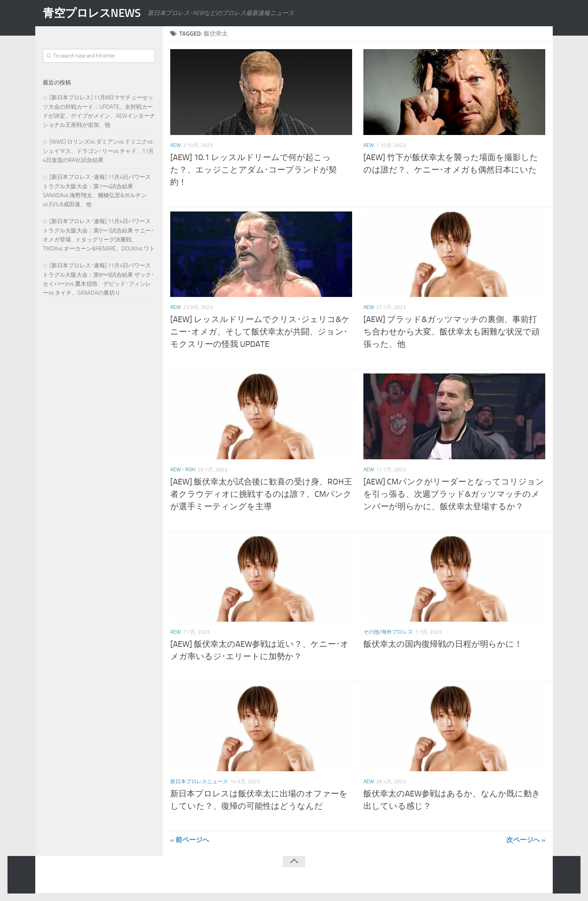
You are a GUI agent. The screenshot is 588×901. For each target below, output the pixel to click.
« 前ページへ (190, 840)
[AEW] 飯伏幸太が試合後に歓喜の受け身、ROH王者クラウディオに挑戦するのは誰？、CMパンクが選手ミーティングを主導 (261, 494)
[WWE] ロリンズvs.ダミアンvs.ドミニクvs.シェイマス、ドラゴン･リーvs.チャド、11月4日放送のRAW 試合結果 (98, 151)
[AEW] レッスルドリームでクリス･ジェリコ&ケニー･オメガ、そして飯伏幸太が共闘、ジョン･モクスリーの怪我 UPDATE (260, 332)
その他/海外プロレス (388, 632)
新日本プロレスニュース (199, 782)
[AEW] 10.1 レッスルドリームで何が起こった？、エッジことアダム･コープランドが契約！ (253, 170)
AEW (175, 145)
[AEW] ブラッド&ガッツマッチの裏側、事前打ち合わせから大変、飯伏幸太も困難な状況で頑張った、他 (451, 332)
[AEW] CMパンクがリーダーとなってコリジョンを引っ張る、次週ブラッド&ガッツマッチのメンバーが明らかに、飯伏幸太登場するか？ (454, 494)
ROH (190, 470)
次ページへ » (526, 840)
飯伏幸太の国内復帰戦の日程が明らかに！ (443, 644)
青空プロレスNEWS (91, 13)
